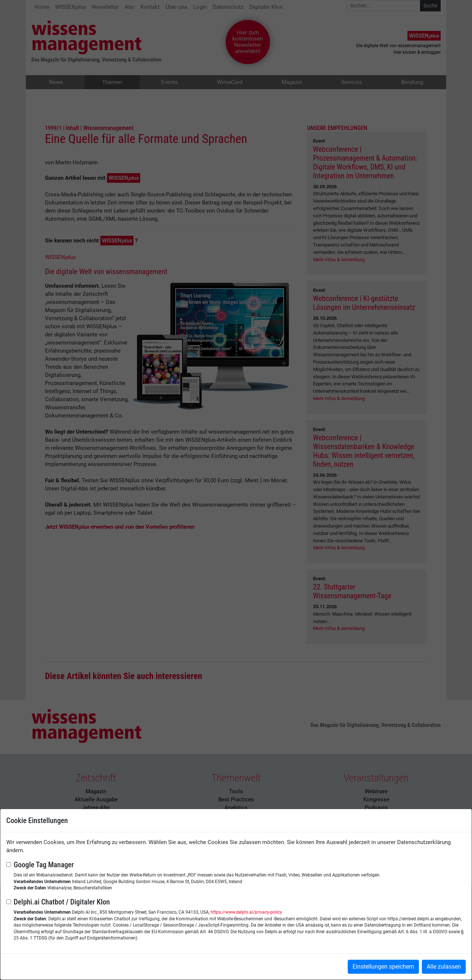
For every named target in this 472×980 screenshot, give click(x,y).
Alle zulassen (444, 967)
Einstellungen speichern (383, 967)
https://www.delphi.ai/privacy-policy (246, 912)
